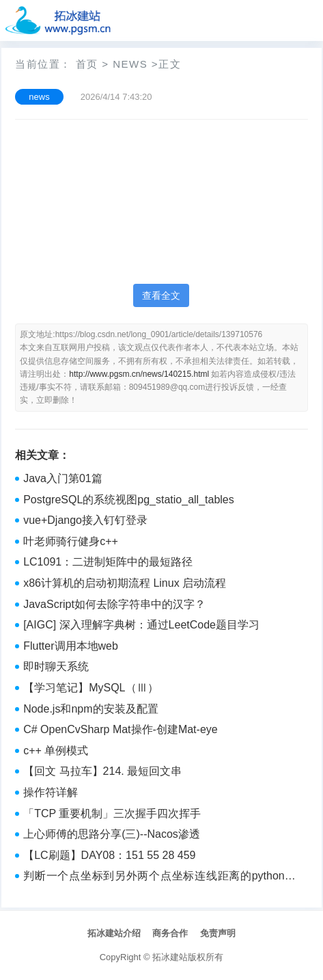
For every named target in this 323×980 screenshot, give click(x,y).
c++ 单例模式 (56, 751)
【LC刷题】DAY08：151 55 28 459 (109, 855)
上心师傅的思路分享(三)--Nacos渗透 (112, 834)
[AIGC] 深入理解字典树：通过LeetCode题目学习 (141, 625)
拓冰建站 (170, 957)
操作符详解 (51, 792)
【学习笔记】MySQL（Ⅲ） (90, 688)
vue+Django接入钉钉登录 (85, 520)
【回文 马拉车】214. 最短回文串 (102, 771)
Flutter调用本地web (71, 646)
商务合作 (170, 933)
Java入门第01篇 (63, 478)
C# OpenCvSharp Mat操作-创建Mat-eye (121, 729)
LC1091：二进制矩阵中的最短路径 (108, 562)
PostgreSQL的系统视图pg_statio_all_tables (129, 500)
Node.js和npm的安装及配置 (90, 709)
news (130, 64)
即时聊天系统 (56, 666)
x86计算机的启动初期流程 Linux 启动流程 (125, 583)
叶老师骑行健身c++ (71, 541)
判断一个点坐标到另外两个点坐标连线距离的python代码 (159, 877)
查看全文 (161, 295)
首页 (87, 64)
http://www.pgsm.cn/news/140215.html (139, 374)
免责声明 (218, 933)
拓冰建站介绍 (114, 933)
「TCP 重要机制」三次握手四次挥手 (112, 813)
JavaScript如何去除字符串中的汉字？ (114, 604)
